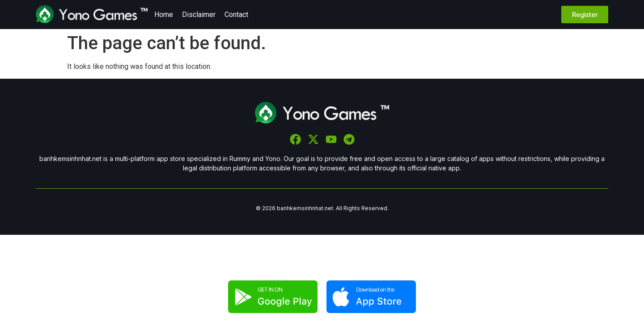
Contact (236, 15)
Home (164, 15)
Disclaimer (199, 15)
